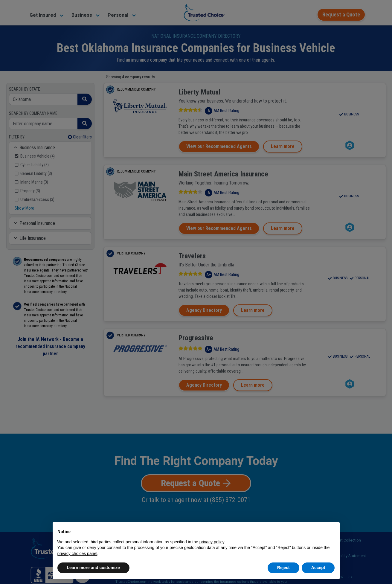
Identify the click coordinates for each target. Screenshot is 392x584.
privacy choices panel (77, 553)
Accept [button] (318, 568)
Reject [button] (283, 568)
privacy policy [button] (212, 542)
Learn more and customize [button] (93, 568)
